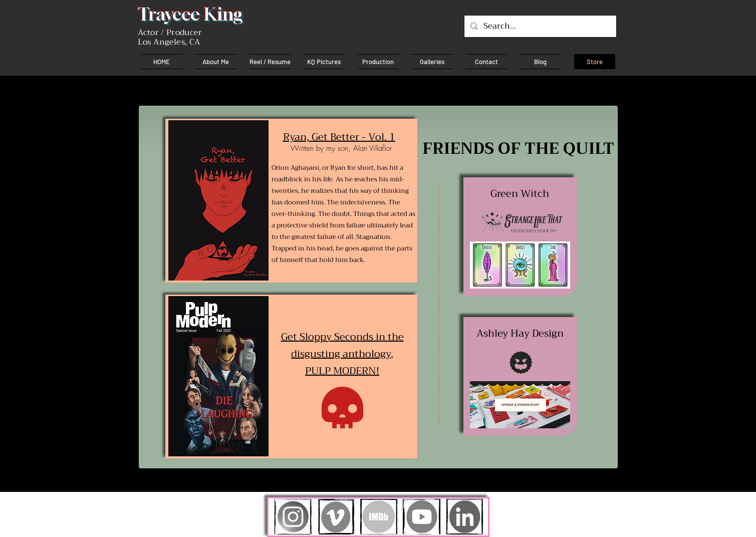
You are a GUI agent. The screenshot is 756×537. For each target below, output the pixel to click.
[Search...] (539, 26)
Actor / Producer (170, 33)
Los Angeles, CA (169, 42)
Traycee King (190, 14)
